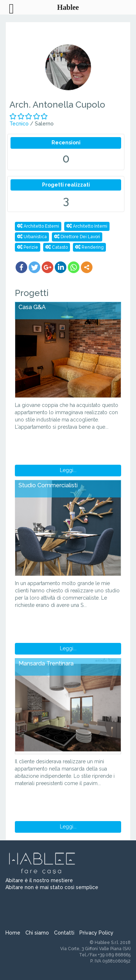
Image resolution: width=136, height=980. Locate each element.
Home (13, 933)
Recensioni (66, 143)
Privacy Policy (96, 933)
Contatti (64, 933)
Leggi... (68, 470)
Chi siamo (37, 933)
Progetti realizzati (66, 185)
